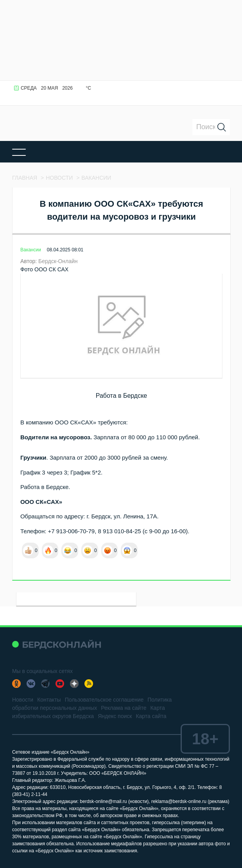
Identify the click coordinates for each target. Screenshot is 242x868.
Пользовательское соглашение (104, 700)
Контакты (49, 700)
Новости (23, 700)
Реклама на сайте (124, 708)
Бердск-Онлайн (58, 261)
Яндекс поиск (115, 716)
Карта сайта (151, 716)
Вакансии (31, 250)
